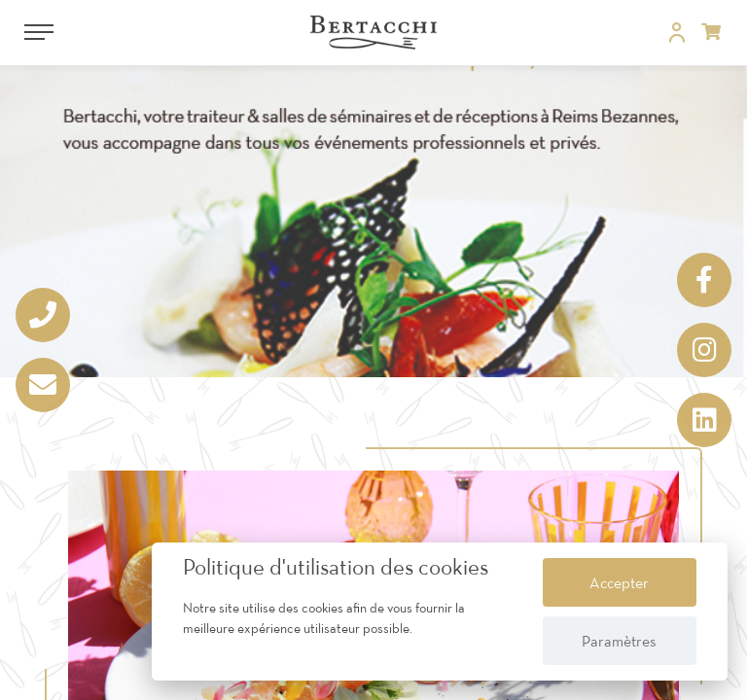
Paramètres (619, 641)
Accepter (619, 582)
